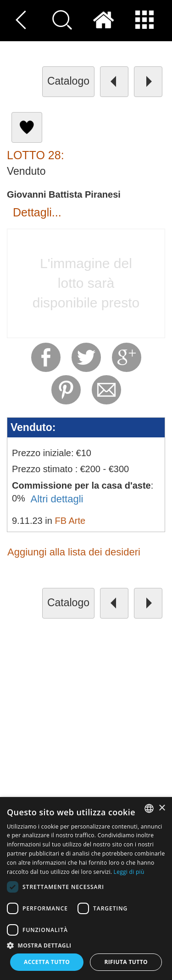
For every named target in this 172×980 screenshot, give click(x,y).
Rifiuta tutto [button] (126, 962)
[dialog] (86, 888)
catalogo (68, 81)
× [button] (162, 808)
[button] (86, 945)
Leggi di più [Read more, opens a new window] (129, 872)
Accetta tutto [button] (47, 962)
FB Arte (70, 521)
